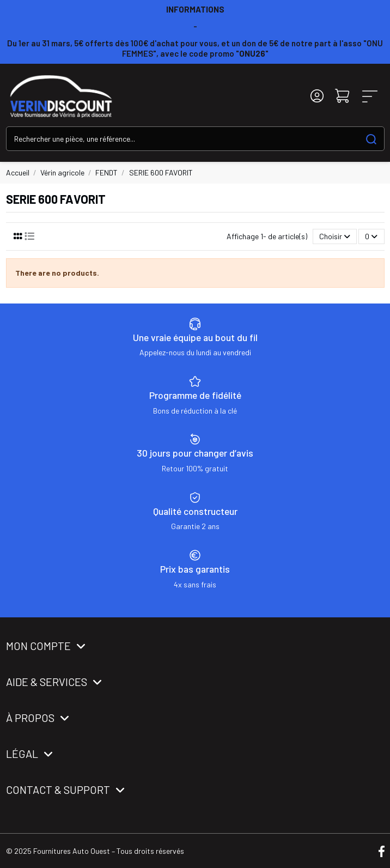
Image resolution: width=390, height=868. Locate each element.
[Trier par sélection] (335, 237)
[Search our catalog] (371, 139)
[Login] (317, 96)
